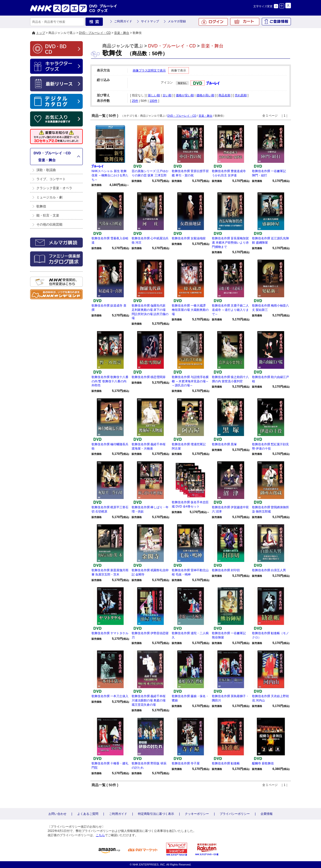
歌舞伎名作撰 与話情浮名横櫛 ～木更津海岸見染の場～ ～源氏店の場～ (190, 381)
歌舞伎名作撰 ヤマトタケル (110, 633)
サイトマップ (150, 21)
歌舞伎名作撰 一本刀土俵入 (110, 696)
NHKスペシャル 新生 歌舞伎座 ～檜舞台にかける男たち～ (110, 175)
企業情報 (267, 814)
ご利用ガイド (123, 21)
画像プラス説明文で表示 (149, 70)
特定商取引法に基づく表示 (156, 814)
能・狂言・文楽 (48, 215)
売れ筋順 (241, 95)
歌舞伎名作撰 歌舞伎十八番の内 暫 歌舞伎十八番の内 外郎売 (110, 381)
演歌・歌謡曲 (46, 170)
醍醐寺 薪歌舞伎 (263, 763)
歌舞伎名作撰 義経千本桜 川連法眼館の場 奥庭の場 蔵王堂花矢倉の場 (149, 700)
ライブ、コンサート (51, 179)
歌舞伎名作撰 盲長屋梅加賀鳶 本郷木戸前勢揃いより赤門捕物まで (230, 243)
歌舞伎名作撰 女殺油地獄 (189, 238)
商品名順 (224, 95)
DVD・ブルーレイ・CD (95, 33)
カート (245, 22)
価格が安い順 (185, 95)
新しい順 (154, 95)
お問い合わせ (57, 814)
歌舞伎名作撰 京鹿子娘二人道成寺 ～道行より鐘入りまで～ (230, 310)
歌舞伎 (41, 206)
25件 (135, 101)
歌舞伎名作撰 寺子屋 (186, 763)
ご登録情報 (276, 22)
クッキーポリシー (197, 814)
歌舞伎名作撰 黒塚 (224, 444)
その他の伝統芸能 (49, 224)
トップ (41, 33)
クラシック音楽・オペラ (54, 188)
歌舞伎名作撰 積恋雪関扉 (149, 377)
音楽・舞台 (122, 33)
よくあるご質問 (88, 814)
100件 (153, 101)
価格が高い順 (205, 95)
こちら (100, 835)
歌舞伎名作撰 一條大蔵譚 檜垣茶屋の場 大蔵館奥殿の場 (190, 310)
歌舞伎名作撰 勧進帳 (226, 763)
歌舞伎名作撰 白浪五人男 (269, 570)
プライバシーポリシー (235, 814)
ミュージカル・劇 (49, 197)
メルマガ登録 (177, 21)
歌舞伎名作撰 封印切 (226, 570)
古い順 (167, 95)
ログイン (213, 22)
